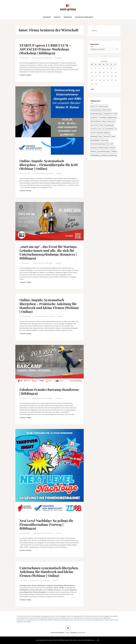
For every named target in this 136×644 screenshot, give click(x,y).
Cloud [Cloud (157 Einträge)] (115, 114)
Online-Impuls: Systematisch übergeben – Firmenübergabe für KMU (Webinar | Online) (46, 165)
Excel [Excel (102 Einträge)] (101, 125)
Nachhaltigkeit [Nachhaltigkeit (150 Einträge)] (95, 140)
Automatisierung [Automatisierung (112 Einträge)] (96, 110)
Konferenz (60, 402)
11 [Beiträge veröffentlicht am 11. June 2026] (104, 72)
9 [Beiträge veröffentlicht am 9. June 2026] (96, 72)
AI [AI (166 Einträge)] (97, 106)
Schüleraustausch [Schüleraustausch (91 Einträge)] (103, 148)
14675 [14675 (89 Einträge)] (93, 106)
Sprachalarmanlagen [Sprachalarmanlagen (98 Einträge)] (104, 151)
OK (98, 640)
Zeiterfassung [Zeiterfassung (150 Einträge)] (112, 155)
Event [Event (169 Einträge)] (96, 125)
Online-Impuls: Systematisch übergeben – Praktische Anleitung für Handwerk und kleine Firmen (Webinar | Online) (47, 309)
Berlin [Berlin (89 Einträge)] (104, 110)
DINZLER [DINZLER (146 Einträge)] (98, 121)
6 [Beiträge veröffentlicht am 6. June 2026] (111, 68)
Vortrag (59, 537)
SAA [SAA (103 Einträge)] (108, 144)
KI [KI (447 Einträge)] (116, 129)
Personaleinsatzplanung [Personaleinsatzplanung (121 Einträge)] (98, 144)
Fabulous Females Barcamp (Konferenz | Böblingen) (42, 395)
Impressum (68, 17)
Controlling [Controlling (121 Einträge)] (103, 117)
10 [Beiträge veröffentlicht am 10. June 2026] (100, 72)
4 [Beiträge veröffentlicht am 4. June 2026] (104, 68)
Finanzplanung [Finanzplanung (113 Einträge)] (109, 125)
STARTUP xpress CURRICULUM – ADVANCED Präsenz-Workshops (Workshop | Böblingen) (47, 49)
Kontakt (57, 17)
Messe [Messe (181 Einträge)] (100, 136)
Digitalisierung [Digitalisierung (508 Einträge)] (112, 117)
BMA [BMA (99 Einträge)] (109, 110)
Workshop (59, 58)
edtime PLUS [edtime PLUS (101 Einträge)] (112, 121)
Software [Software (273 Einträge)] (94, 151)
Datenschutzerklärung (84, 17)
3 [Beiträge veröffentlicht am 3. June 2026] (100, 68)
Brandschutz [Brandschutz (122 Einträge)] (108, 114)
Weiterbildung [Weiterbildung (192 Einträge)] (95, 155)
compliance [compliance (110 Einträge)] (94, 117)
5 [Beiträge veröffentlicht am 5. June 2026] (107, 68)
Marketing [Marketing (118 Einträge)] (94, 136)
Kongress (60, 267)
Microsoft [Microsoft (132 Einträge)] (107, 136)
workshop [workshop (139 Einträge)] (104, 155)
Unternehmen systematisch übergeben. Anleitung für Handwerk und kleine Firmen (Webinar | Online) (49, 577)
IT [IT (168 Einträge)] (103, 129)
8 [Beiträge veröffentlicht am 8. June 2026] (92, 72)
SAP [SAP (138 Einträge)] (112, 144)
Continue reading (30, 75)
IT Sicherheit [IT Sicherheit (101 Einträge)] (109, 129)
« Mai (92, 89)
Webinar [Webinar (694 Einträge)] (114, 151)
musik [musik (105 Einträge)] (113, 136)
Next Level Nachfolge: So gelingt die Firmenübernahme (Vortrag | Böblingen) (48, 528)
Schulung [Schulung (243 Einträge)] (94, 148)
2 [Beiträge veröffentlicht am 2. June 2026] (96, 68)
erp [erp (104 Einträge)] (92, 125)
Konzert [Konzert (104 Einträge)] (93, 133)
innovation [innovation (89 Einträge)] (94, 129)
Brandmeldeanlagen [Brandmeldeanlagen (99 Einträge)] (97, 114)
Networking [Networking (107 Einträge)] (104, 140)
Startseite (47, 17)
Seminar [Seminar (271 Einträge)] (112, 148)
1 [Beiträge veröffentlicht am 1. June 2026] (92, 68)
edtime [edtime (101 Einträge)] (104, 121)
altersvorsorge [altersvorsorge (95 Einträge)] (103, 106)
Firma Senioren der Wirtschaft (42, 58)
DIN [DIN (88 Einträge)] (92, 121)
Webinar (60, 173)
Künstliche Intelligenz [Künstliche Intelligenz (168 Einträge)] (103, 133)
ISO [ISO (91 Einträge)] (100, 129)
